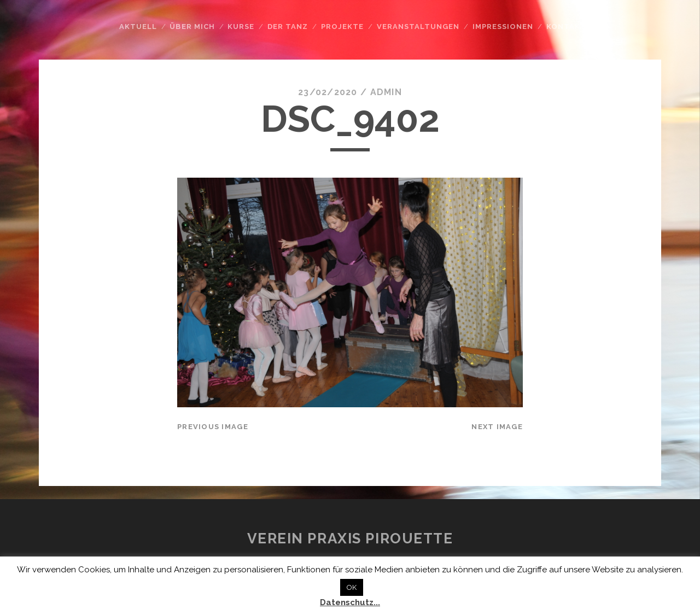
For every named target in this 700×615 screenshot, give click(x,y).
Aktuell (138, 27)
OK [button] (352, 587)
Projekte (342, 27)
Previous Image (213, 427)
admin (386, 92)
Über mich (192, 27)
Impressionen (503, 27)
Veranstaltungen (418, 27)
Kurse (241, 27)
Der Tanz (288, 27)
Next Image (497, 427)
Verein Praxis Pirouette (350, 538)
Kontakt (566, 27)
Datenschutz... (350, 602)
